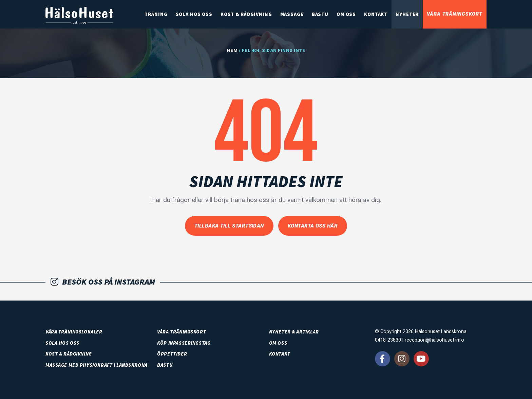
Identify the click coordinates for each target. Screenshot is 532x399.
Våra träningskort (455, 14)
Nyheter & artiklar (294, 332)
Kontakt (376, 14)
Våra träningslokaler (74, 332)
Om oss (346, 14)
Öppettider (172, 354)
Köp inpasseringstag (184, 343)
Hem (232, 50)
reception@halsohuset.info (434, 340)
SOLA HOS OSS (194, 14)
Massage (292, 14)
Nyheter (407, 14)
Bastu (320, 14)
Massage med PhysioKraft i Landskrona (97, 365)
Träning (156, 14)
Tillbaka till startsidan (229, 226)
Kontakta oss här (313, 226)
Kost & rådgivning (246, 14)
